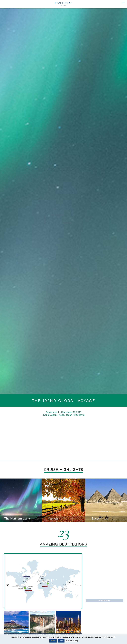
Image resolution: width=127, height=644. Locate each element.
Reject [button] (61, 641)
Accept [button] (53, 641)
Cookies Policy (72, 640)
